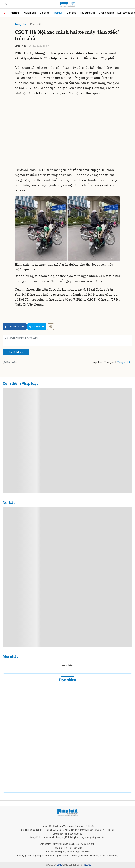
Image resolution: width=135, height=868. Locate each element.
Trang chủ (20, 24)
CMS (62, 865)
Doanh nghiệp (106, 13)
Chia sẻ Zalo (37, 327)
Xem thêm (68, 665)
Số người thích (124, 362)
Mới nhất (16, 13)
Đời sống (45, 13)
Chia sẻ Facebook (15, 327)
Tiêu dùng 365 (87, 13)
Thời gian (109, 362)
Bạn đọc (71, 13)
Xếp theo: (98, 362)
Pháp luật (58, 13)
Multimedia (30, 13)
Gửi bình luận (16, 352)
